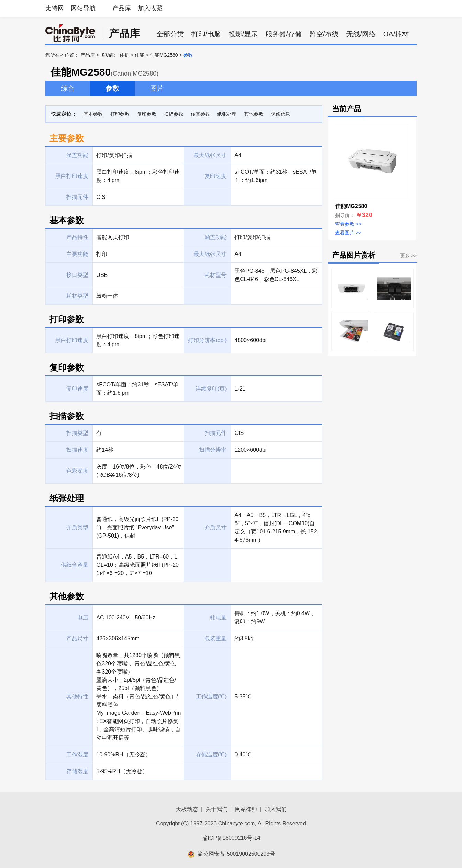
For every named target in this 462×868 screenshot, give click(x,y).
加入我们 (276, 809)
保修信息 (280, 114)
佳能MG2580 (164, 55)
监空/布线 (324, 34)
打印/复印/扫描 (252, 237)
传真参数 (200, 114)
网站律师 (246, 809)
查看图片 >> (348, 233)
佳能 (140, 55)
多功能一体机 (115, 55)
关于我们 (217, 809)
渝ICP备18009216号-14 (232, 838)
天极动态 (187, 809)
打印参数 (120, 114)
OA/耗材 (396, 34)
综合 (68, 88)
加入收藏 (150, 8)
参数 (112, 88)
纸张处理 (227, 114)
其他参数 (254, 114)
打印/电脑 (206, 34)
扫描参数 (174, 114)
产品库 (122, 8)
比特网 (55, 8)
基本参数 (93, 114)
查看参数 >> (348, 224)
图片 (157, 88)
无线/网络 (361, 34)
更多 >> (408, 256)
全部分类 (170, 34)
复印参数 (147, 114)
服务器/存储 (284, 34)
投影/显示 (243, 34)
